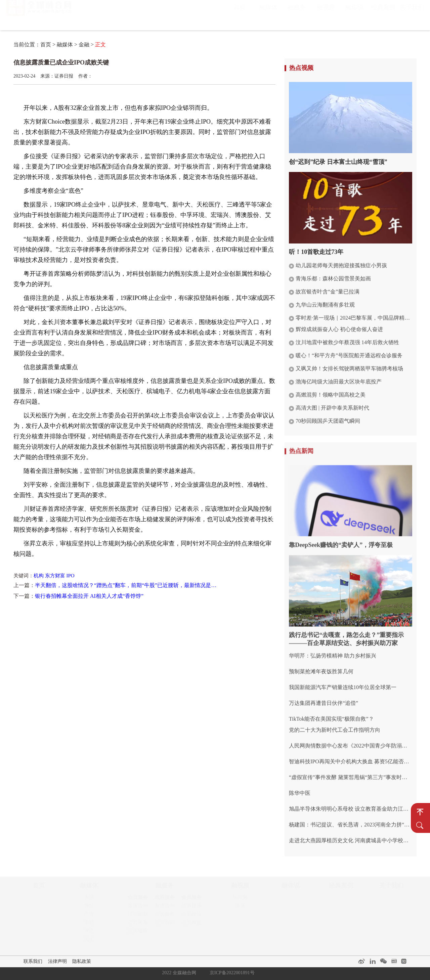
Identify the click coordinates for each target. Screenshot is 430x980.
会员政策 (191, 916)
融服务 (297, 14)
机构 (39, 576)
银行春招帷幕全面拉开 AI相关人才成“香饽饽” (89, 596)
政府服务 (165, 899)
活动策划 (138, 916)
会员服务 (191, 899)
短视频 (240, 899)
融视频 (326, 14)
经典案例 (383, 14)
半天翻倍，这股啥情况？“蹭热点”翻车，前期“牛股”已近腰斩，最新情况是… (126, 585)
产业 (89, 916)
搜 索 (420, 825)
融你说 (354, 14)
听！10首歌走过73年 (316, 252)
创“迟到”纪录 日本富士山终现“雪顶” (338, 162)
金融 (84, 44)
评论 (89, 933)
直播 (240, 908)
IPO (71, 576)
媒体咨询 (138, 908)
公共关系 (138, 925)
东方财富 (55, 576)
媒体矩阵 (138, 933)
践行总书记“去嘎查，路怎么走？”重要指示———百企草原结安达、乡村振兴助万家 (346, 635)
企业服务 (138, 899)
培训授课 (191, 908)
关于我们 (412, 14)
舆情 (89, 899)
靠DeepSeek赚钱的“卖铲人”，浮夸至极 (341, 541)
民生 (89, 941)
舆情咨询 (165, 908)
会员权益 (191, 925)
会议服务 (165, 916)
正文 (100, 44)
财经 (89, 908)
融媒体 (268, 14)
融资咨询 (165, 925)
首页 (240, 14)
